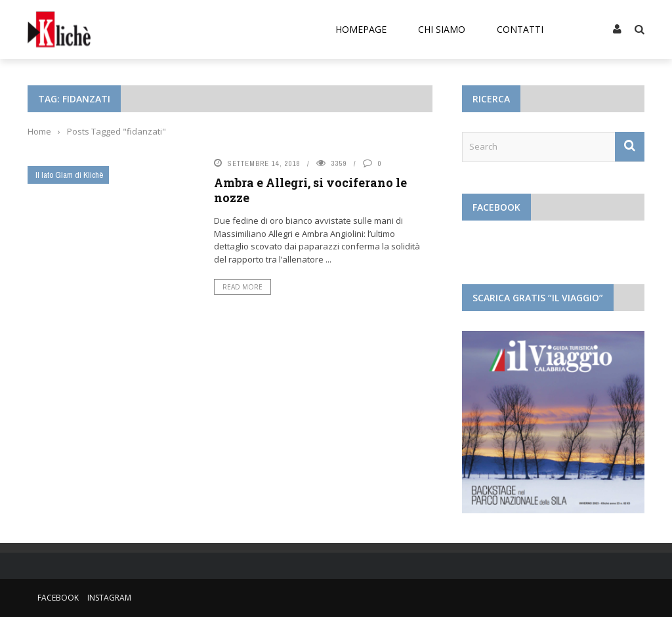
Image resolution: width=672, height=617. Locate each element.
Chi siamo (442, 29)
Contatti (520, 29)
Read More (242, 287)
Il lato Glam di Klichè (70, 175)
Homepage (361, 29)
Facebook (58, 598)
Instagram (109, 598)
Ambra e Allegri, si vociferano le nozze (310, 190)
